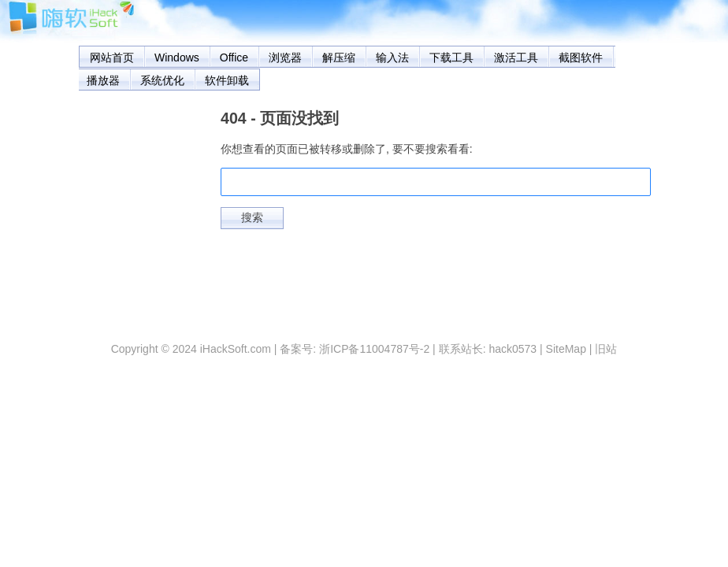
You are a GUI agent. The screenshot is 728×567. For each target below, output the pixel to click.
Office (234, 57)
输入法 (392, 57)
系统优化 (162, 80)
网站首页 (112, 57)
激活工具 (516, 57)
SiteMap (566, 349)
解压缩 (339, 57)
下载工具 (451, 57)
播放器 (103, 80)
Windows (177, 57)
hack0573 (513, 349)
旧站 (606, 349)
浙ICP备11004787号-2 (374, 349)
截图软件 (581, 57)
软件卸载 (227, 80)
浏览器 (285, 57)
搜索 (252, 217)
